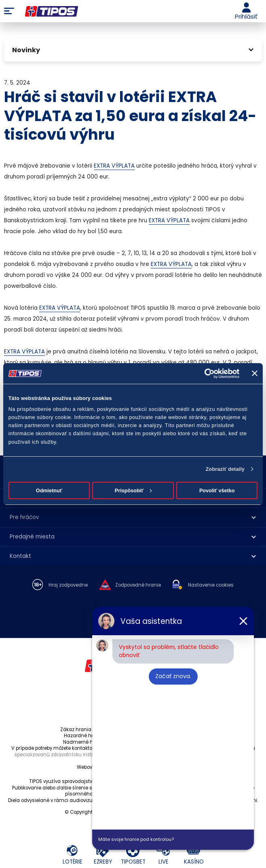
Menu (9, 11)
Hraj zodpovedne (68, 585)
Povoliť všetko (217, 491)
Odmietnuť (49, 491)
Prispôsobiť (133, 491)
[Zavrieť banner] (255, 373)
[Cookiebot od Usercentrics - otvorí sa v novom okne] (204, 373)
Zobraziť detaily (225, 469)
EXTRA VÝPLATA (114, 166)
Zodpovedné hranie (138, 585)
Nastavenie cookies (211, 585)
